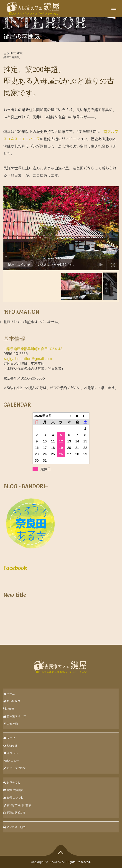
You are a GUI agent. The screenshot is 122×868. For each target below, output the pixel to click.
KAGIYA (55, 862)
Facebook (15, 568)
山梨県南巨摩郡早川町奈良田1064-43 (33, 349)
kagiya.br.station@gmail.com (28, 359)
